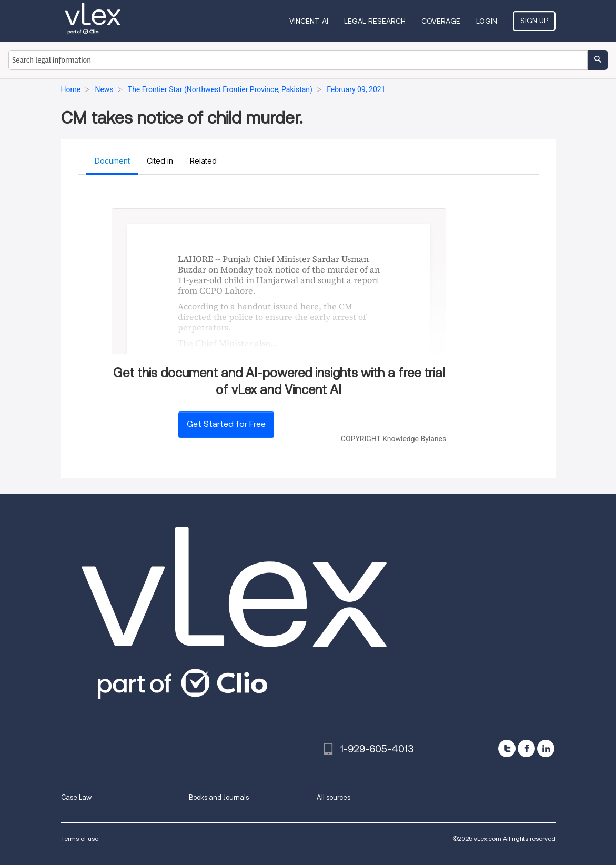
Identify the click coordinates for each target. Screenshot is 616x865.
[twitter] (507, 748)
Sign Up (534, 21)
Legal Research (375, 21)
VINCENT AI (309, 21)
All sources (334, 797)
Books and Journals (219, 797)
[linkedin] (546, 748)
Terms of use (80, 838)
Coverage (441, 21)
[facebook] (526, 748)
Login (487, 21)
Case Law (76, 797)
